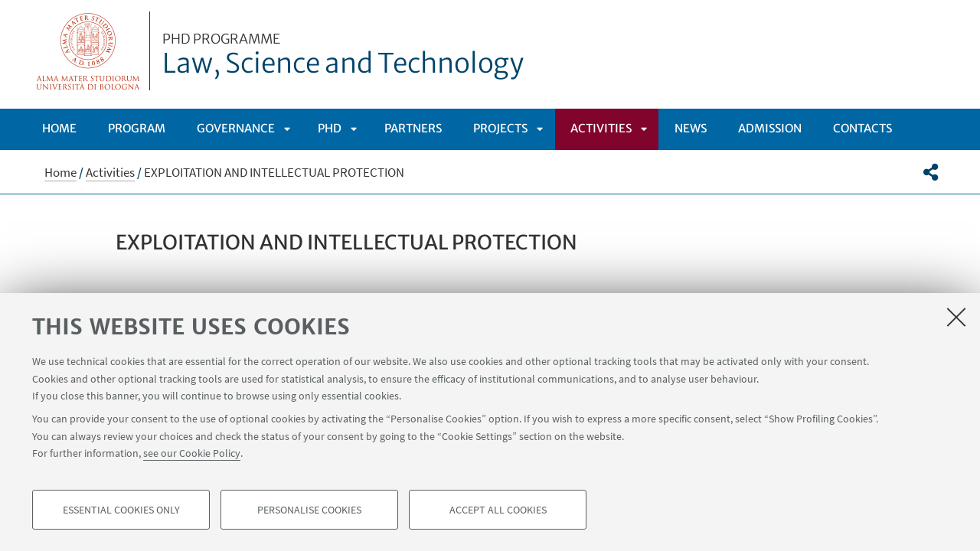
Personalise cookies (309, 510)
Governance (236, 128)
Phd (330, 128)
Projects (500, 128)
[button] (931, 172)
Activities (601, 128)
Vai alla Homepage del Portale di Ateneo (88, 51)
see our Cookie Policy (192, 453)
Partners (413, 128)
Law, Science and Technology (343, 56)
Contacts (862, 128)
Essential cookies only (121, 510)
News (691, 128)
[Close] (956, 317)
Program (137, 128)
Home (59, 128)
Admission (770, 128)
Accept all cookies (498, 510)
